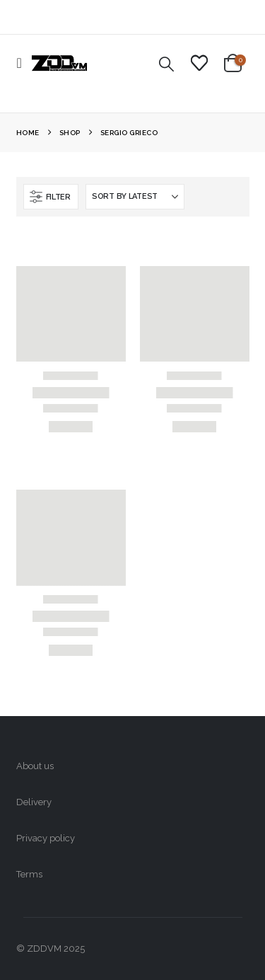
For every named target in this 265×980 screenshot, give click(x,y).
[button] (24, 63)
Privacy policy (46, 838)
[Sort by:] (135, 197)
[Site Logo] (59, 63)
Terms (29, 874)
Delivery (34, 802)
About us (35, 766)
